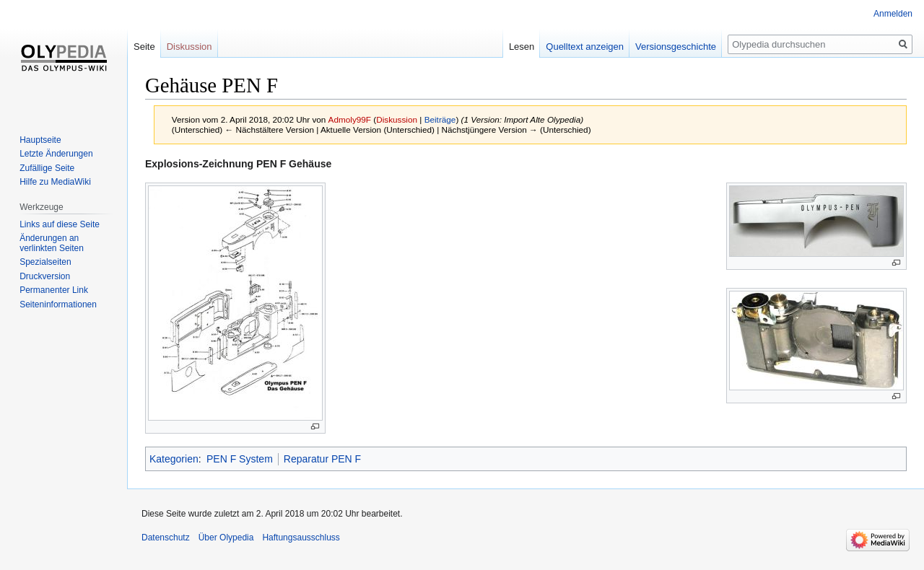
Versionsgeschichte (676, 47)
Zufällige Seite (47, 168)
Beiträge (440, 119)
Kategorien (174, 459)
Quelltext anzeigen (585, 47)
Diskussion (397, 119)
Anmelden (893, 14)
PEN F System (240, 459)
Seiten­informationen (58, 304)
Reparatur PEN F (322, 459)
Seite (144, 47)
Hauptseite (40, 140)
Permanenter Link (54, 290)
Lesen (522, 47)
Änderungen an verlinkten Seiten (52, 243)
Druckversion (45, 276)
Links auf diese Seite (60, 224)
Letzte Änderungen (56, 154)
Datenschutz (166, 538)
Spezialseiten (45, 262)
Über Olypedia (226, 538)
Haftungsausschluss (301, 538)
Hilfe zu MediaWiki (55, 182)
